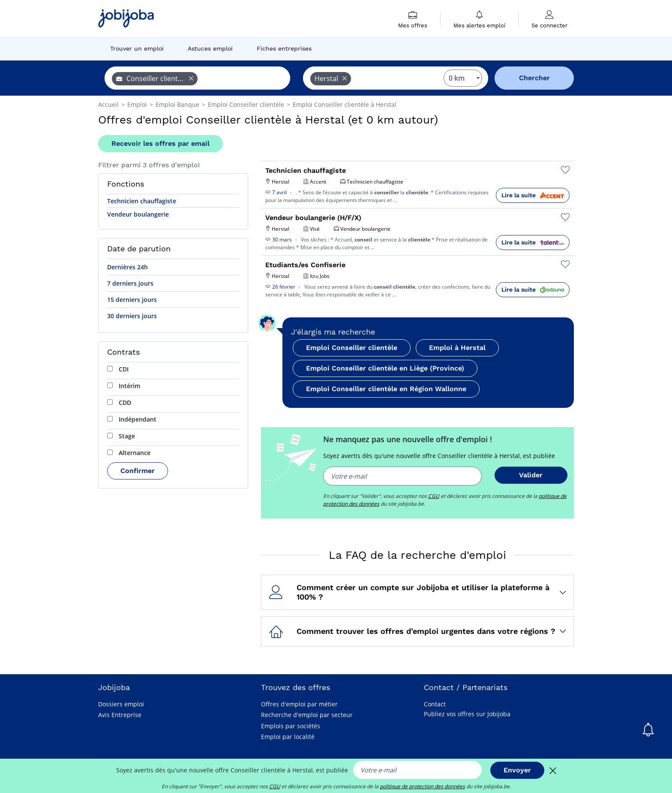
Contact (435, 704)
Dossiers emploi (121, 704)
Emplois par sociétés (291, 726)
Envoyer (517, 770)
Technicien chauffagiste (142, 201)
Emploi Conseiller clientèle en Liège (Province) (385, 368)
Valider (531, 475)
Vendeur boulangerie (138, 214)
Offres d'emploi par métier (299, 704)
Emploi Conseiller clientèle (352, 348)
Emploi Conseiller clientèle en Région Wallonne (386, 389)
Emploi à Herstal (457, 348)
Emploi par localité (288, 737)
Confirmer (138, 471)
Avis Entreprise (120, 715)
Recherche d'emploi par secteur (307, 715)
